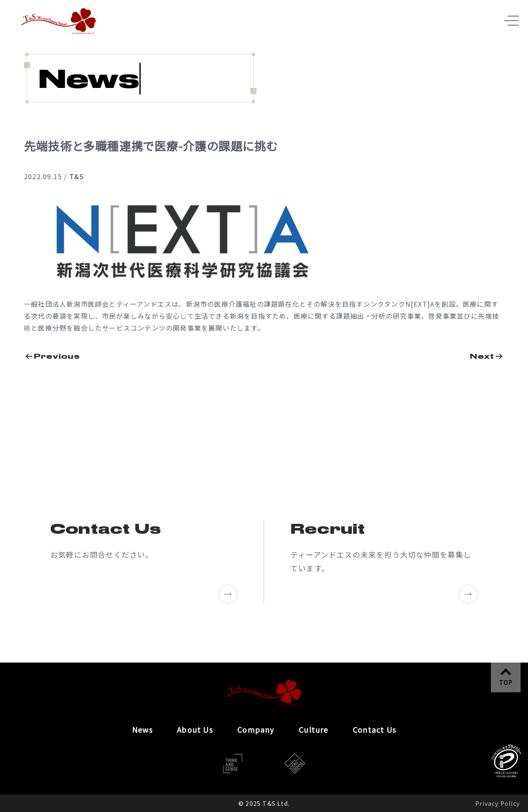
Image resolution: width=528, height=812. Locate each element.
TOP (506, 682)
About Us (195, 729)
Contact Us (374, 729)
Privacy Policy (497, 803)
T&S (77, 176)
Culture (313, 729)
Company (256, 729)
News (142, 729)
